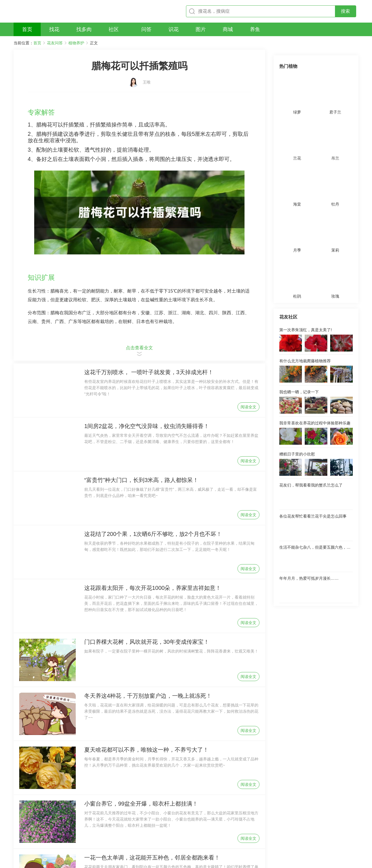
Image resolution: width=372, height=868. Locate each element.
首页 (37, 43)
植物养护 (76, 43)
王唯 (147, 78)
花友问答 (55, 43)
